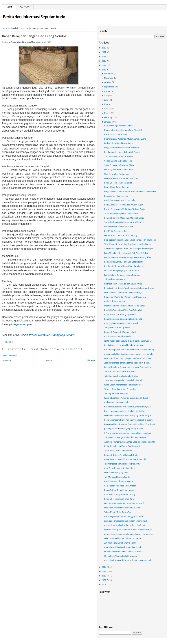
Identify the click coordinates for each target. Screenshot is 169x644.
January (108, 122)
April (106, 109)
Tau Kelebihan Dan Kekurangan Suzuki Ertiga (124, 222)
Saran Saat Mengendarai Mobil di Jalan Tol (123, 380)
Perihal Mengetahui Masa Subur (119, 143)
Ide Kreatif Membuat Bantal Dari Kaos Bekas (124, 266)
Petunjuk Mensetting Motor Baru (119, 499)
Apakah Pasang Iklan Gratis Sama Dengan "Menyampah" (129, 249)
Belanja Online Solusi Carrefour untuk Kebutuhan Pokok (129, 288)
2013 (104, 70)
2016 (104, 57)
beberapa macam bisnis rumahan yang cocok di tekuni (128, 420)
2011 (104, 571)
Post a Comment (9, 356)
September (109, 87)
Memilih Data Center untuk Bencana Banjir (123, 293)
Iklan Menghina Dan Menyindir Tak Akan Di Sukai (126, 253)
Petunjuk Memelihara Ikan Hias (118, 183)
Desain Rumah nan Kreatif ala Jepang (121, 235)
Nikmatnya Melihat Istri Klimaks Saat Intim (123, 538)
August (107, 91)
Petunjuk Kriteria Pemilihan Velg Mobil (121, 455)
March (107, 113)
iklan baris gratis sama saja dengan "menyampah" (126, 521)
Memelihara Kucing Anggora (117, 187)
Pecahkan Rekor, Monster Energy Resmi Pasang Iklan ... (129, 257)
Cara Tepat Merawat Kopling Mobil (120, 468)
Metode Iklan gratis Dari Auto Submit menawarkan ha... (129, 530)
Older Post (90, 360)
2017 (104, 52)
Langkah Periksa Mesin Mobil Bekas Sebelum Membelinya (130, 192)
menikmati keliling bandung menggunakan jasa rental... (129, 354)
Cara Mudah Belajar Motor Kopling (120, 495)
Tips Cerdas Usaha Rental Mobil (118, 451)
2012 (104, 567)
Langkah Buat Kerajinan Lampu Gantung (122, 275)
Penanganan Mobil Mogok (116, 196)
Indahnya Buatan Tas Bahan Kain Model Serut (124, 306)
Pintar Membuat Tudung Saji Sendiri (120, 314)
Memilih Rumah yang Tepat (116, 473)
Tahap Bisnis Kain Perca (115, 279)
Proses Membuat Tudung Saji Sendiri (52, 335)
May (106, 104)
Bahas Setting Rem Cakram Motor (119, 490)
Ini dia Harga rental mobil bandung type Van (124, 345)
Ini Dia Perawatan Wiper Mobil (118, 336)
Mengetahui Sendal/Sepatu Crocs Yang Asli (123, 130)
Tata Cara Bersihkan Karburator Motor (121, 376)
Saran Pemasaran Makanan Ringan (120, 165)
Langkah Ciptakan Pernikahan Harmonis (122, 148)
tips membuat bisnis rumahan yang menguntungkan (127, 407)
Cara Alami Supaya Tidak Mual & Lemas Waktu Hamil (128, 560)
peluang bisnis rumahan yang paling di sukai (124, 429)
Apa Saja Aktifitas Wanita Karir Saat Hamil (123, 547)
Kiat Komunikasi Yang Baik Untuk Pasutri (122, 152)
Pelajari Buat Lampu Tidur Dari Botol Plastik (124, 262)
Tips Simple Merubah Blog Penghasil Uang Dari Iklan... (128, 244)
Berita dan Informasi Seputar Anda (34, 17)
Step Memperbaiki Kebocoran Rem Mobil (123, 508)
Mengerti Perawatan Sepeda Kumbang (121, 178)
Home (9, 7)
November (109, 78)
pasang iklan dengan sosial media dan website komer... (129, 534)
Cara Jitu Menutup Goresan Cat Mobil (121, 323)
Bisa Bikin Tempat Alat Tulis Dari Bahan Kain (124, 310)
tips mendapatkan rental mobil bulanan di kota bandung (129, 350)
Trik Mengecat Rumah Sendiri (117, 477)
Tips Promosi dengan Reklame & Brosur (122, 214)
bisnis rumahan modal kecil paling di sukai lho (125, 411)
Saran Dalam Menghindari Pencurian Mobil (123, 385)
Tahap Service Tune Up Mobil (117, 328)
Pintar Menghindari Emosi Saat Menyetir (122, 446)
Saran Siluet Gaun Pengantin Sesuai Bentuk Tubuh (126, 398)
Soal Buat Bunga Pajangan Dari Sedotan (122, 271)
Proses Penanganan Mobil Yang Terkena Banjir (125, 209)
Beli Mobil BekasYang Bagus (117, 231)
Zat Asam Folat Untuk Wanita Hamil (120, 543)
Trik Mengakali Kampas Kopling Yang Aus (122, 464)
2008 (104, 585)
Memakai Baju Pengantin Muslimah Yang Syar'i (125, 139)
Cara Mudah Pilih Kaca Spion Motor (120, 486)
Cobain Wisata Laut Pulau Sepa (118, 161)
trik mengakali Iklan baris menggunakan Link (124, 516)
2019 (104, 48)
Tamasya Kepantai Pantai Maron (119, 156)
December (109, 74)
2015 (104, 61)
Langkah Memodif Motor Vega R (119, 481)
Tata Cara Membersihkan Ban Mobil (120, 372)
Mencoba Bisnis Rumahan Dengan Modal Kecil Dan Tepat (130, 424)
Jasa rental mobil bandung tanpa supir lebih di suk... (127, 363)
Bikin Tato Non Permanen (116, 134)
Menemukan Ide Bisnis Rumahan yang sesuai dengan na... (130, 415)
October (108, 82)
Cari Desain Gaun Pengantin (117, 402)
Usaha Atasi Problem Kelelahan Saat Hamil (123, 552)
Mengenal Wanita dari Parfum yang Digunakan (125, 297)
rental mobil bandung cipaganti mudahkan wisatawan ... (129, 358)
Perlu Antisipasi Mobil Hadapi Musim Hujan (124, 205)
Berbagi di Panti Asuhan (115, 301)
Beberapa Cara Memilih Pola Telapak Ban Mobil (125, 459)
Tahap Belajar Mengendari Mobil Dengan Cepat (125, 437)
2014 (104, 65)
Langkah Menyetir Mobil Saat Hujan (120, 200)
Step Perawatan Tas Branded (117, 174)
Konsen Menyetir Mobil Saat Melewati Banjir (124, 218)
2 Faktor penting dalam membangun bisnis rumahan (128, 433)
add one (73, 349)
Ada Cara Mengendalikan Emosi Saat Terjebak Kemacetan (130, 442)
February (108, 117)
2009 (104, 580)
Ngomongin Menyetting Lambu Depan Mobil (124, 503)
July (106, 96)
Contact (25, 7)
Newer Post (7, 360)
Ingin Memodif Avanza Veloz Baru (119, 227)
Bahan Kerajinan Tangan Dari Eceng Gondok (34, 36)
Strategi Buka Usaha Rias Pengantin (120, 389)
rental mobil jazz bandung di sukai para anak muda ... (128, 341)
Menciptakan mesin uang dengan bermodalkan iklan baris (130, 240)
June (106, 100)
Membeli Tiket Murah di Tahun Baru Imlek (123, 284)
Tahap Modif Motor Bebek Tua (118, 512)
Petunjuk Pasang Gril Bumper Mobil (120, 332)
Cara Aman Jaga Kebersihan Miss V (120, 126)
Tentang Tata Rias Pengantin (117, 394)
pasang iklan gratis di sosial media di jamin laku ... (126, 525)
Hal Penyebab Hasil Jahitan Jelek (119, 170)
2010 (104, 576)
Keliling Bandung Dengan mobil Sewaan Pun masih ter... (129, 367)
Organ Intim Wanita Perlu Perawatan (121, 556)
